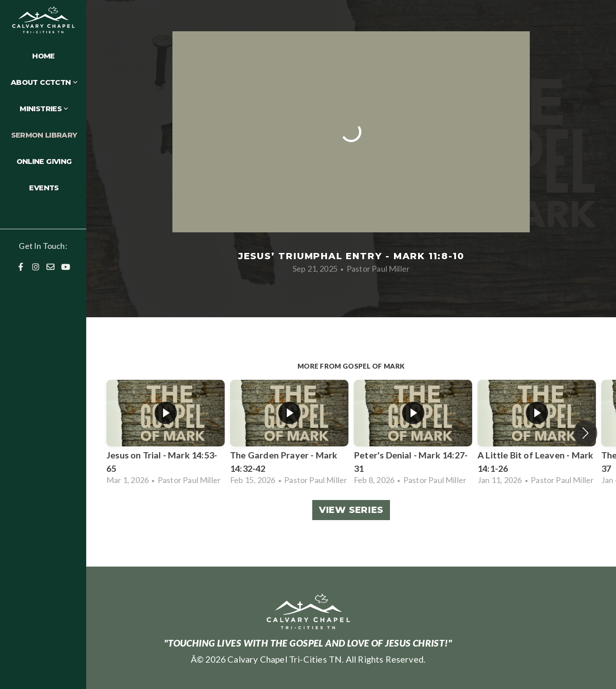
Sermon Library (44, 135)
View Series (351, 510)
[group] (166, 433)
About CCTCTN (44, 82)
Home (43, 56)
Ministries (44, 109)
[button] (585, 433)
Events (44, 188)
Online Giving (44, 162)
